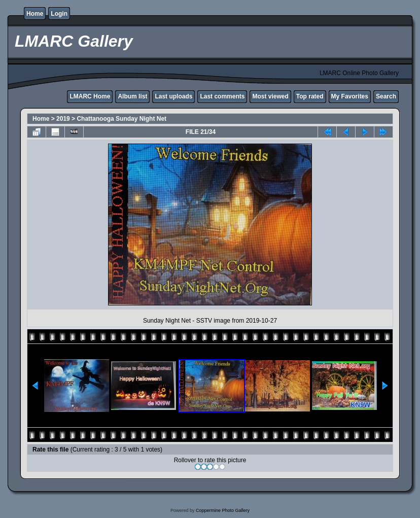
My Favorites (350, 96)
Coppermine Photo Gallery (223, 510)
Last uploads (173, 96)
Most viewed (270, 96)
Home (35, 14)
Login (59, 14)
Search (386, 96)
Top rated (310, 96)
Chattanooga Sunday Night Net (121, 119)
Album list (132, 96)
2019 (63, 119)
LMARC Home (90, 96)
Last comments (222, 96)
